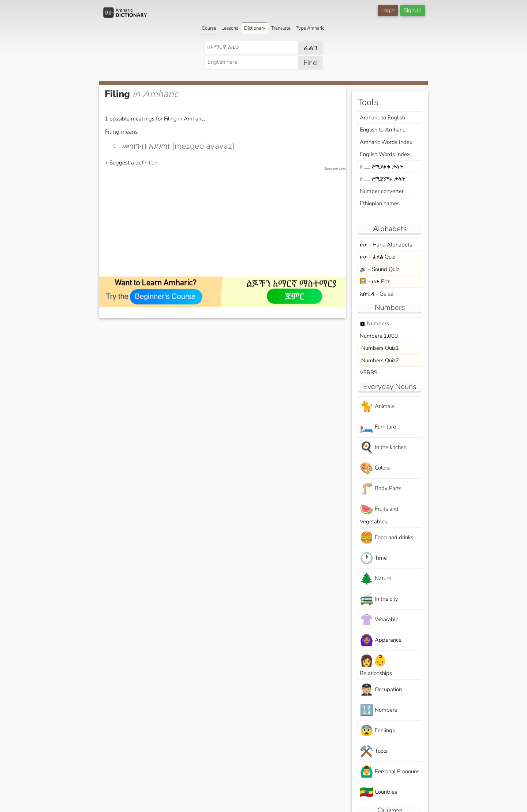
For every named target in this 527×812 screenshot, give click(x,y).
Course (209, 28)
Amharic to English (382, 118)
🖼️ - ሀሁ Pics (375, 281)
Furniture (378, 427)
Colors (375, 468)
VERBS (369, 372)
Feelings (377, 731)
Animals (377, 407)
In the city (379, 599)
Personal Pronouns (390, 772)
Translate (281, 28)
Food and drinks (386, 538)
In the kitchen (383, 448)
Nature (375, 579)
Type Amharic (310, 28)
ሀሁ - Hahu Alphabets (386, 245)
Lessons (230, 28)
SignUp (413, 10)
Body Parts (381, 489)
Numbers (374, 323)
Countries (378, 792)
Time (373, 558)
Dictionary (255, 28)
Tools (374, 751)
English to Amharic (382, 130)
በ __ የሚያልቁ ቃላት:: (383, 167)
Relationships (376, 665)
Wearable (379, 620)
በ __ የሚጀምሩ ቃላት (383, 179)
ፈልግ (311, 48)
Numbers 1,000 (379, 336)
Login (388, 10)
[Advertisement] (226, 222)
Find (310, 63)
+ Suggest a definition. (132, 163)
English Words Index (385, 154)
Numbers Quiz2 (379, 360)
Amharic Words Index (386, 142)
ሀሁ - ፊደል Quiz (378, 257)
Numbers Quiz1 (379, 348)
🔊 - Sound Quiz (380, 269)
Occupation (381, 690)
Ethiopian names (380, 203)
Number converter (382, 191)
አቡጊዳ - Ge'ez (376, 294)
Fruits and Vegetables (379, 513)
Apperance (381, 640)
